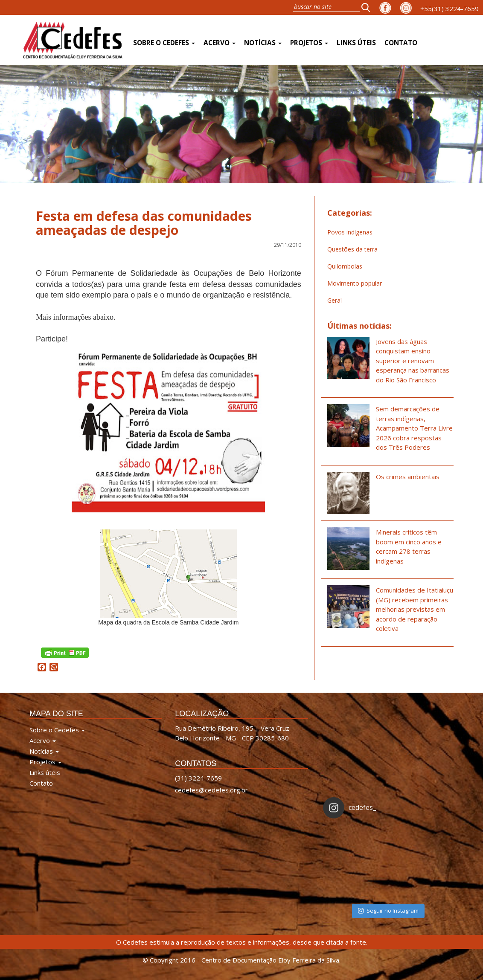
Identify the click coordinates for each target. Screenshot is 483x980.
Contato (401, 43)
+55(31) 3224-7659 (450, 9)
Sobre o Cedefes (164, 43)
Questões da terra (352, 249)
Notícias (263, 43)
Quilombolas (345, 266)
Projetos (309, 43)
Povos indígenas (350, 232)
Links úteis (356, 43)
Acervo (220, 43)
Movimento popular (355, 283)
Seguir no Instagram (388, 911)
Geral (335, 300)
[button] (368, 7)
